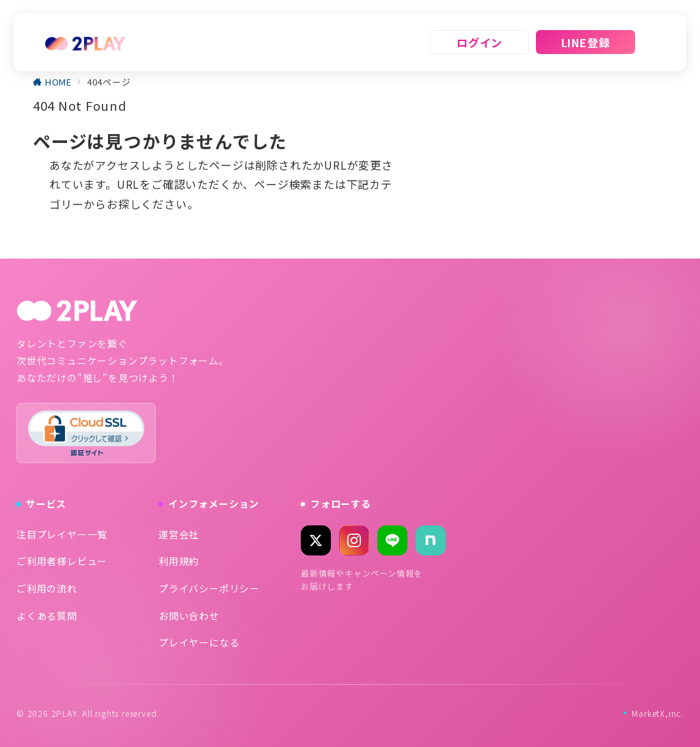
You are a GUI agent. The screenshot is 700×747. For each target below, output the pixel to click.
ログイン (480, 42)
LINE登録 (586, 42)
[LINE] (392, 540)
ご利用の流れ (47, 588)
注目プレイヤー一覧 (62, 534)
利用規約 (179, 561)
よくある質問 (47, 616)
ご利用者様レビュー (62, 561)
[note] (431, 540)
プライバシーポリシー (209, 588)
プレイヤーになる (199, 642)
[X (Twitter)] (316, 540)
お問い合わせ (189, 616)
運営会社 (179, 534)
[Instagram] (354, 540)
